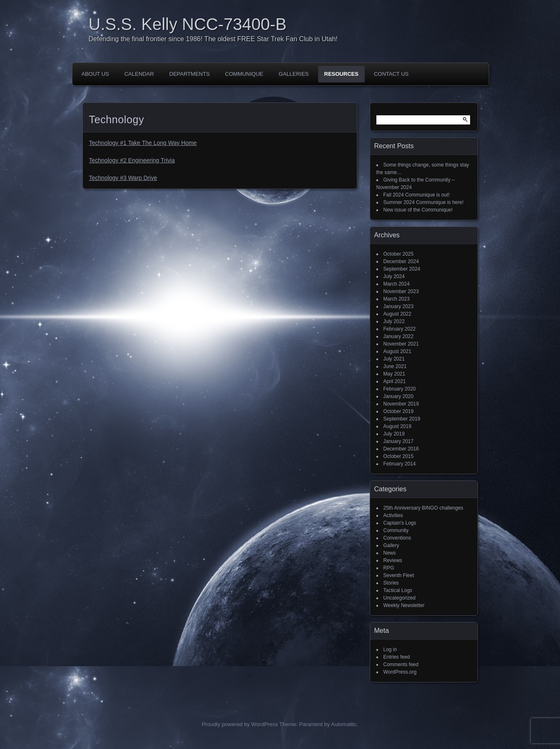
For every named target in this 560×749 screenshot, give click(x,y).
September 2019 (402, 419)
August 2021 (397, 351)
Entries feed (397, 657)
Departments (190, 74)
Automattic (344, 724)
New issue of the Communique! (418, 210)
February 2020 (400, 389)
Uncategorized (399, 598)
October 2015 (399, 456)
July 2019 (394, 434)
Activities (393, 515)
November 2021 (401, 344)
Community (396, 530)
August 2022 (397, 314)
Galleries (294, 74)
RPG (389, 568)
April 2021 (395, 381)
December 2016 (401, 449)
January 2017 (399, 441)
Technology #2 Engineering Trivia (132, 160)
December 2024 (401, 261)
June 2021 (395, 366)
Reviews (393, 560)
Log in (390, 649)
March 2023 (397, 299)
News (390, 553)
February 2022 (400, 329)
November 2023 (401, 291)
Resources (341, 74)
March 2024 (397, 284)
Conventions (397, 538)
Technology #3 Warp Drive (123, 178)
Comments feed (401, 664)
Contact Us (391, 74)
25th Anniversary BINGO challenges (423, 508)
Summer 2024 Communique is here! (424, 202)
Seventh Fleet (399, 575)
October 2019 (399, 411)
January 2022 (399, 336)
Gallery (391, 545)
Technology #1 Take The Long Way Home (143, 143)
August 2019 (397, 426)
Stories (391, 583)
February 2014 (400, 464)
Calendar (139, 74)
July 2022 (394, 321)
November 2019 (401, 404)
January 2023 (399, 306)
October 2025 (399, 254)
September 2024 (402, 269)
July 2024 (394, 276)
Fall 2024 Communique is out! (417, 195)
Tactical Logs (398, 590)
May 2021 (394, 374)
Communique (244, 74)
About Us (95, 74)
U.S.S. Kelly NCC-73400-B (188, 24)
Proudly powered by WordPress (240, 724)
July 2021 (394, 359)
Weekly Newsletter (404, 605)
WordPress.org (400, 672)
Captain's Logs (400, 523)
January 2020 (399, 396)
